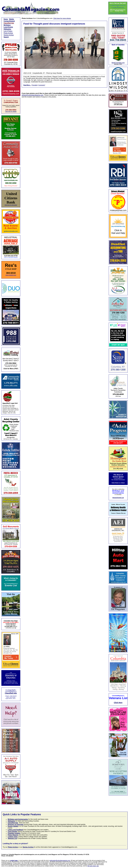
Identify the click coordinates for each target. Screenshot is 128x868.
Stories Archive (9, 35)
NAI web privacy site (93, 866)
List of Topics (8, 31)
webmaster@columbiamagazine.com (60, 860)
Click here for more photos (62, 18)
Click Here (118, 703)
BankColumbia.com (118, 63)
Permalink (35, 85)
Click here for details (11, 112)
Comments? (42, 85)
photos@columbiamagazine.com (32, 95)
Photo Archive (8, 33)
